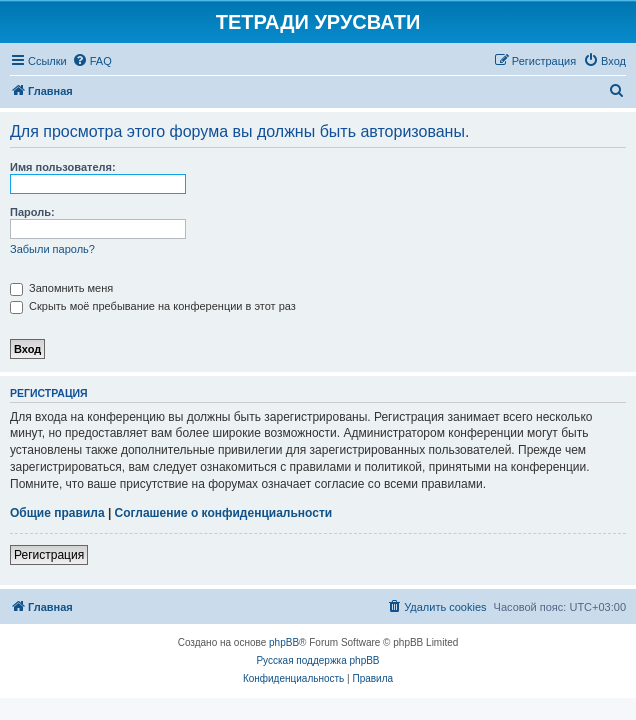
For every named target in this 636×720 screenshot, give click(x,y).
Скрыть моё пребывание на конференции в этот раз (153, 306)
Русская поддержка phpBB (317, 660)
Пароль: (32, 212)
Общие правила (57, 513)
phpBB (284, 642)
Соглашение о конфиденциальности (224, 513)
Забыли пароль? (52, 249)
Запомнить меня (61, 288)
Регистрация (49, 555)
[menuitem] (92, 61)
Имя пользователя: (63, 167)
